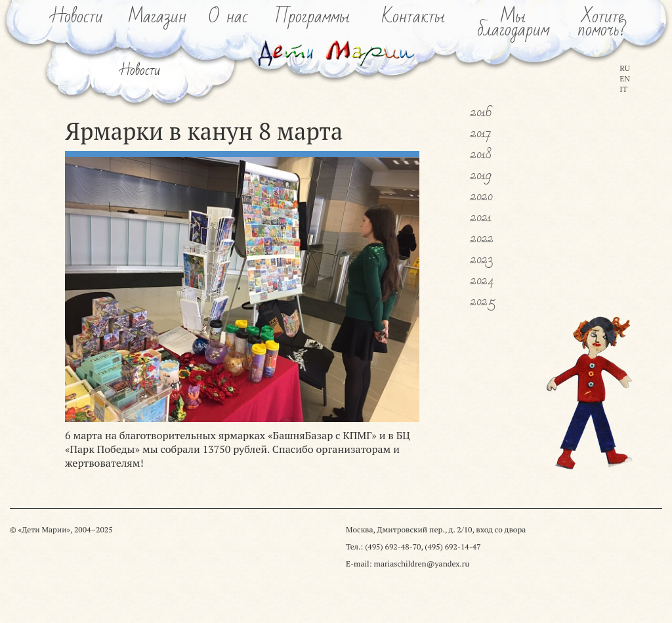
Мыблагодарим (513, 23)
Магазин (157, 17)
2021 (481, 217)
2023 (482, 259)
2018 (481, 154)
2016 (481, 112)
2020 (482, 196)
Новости (77, 17)
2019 (481, 175)
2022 (482, 238)
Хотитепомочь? (602, 23)
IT (623, 89)
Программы (312, 17)
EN (625, 78)
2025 (483, 301)
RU (625, 68)
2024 (482, 280)
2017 (481, 133)
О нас (228, 17)
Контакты (413, 17)
